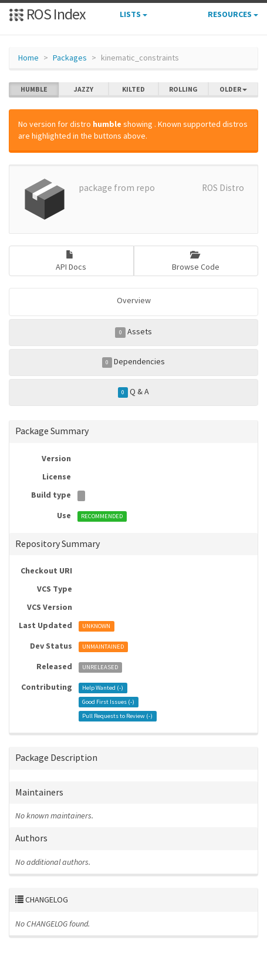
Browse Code (196, 261)
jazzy (84, 89)
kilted (133, 89)
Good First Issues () (108, 702)
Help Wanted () (103, 688)
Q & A (134, 392)
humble (34, 89)
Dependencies (134, 362)
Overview (134, 300)
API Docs (71, 261)
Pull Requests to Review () (117, 716)
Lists (133, 14)
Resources (233, 14)
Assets (133, 332)
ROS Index (47, 14)
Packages (70, 58)
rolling (183, 89)
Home (28, 58)
